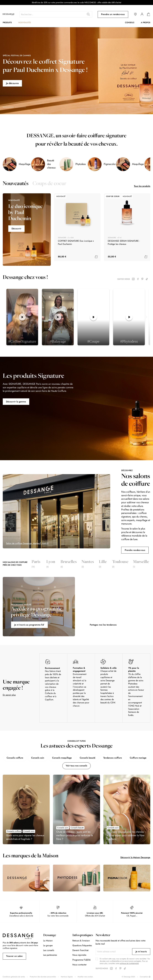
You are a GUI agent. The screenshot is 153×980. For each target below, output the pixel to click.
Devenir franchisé (80, 950)
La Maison (48, 941)
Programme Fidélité (81, 960)
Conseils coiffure (15, 758)
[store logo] (8, 14)
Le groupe (48, 945)
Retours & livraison (81, 941)
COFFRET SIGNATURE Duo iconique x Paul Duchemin (76, 242)
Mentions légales (67, 977)
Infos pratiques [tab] (83, 935)
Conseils (130, 22)
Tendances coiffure (113, 758)
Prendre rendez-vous (135, 550)
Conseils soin (38, 758)
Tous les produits (142, 186)
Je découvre (13, 83)
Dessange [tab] (50, 935)
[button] (8, 107)
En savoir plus (9, 695)
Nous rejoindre (79, 955)
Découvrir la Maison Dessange (135, 857)
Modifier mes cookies (85, 977)
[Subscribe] (141, 952)
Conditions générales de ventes (14, 977)
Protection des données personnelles (43, 977)
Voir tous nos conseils (76, 766)
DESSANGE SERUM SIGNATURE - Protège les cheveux (124, 242)
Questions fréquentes (82, 945)
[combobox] (56, 14)
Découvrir (16, 229)
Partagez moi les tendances (103, 625)
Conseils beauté (88, 758)
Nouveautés (25, 22)
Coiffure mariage (138, 758)
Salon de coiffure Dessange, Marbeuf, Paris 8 (27, 543)
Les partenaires (50, 955)
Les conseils (49, 950)
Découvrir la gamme (16, 402)
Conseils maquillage (62, 758)
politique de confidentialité (129, 963)
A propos (146, 22)
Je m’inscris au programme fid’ (29, 625)
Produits (7, 22)
